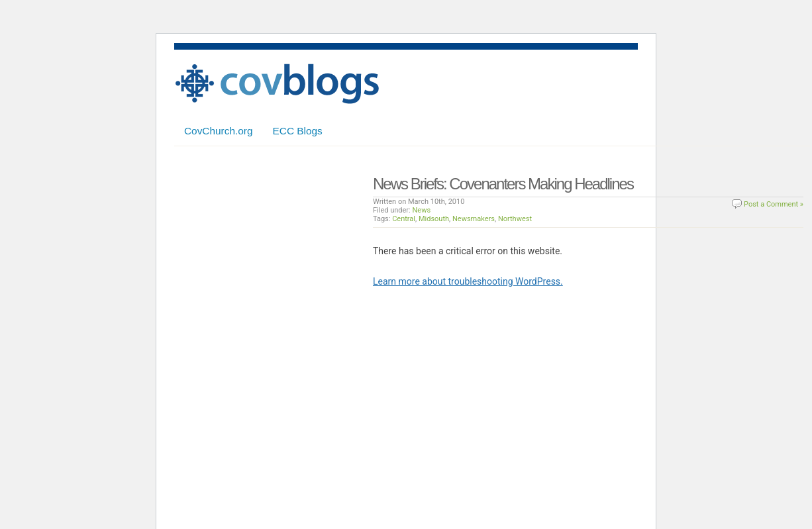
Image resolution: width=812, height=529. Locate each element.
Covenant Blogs (277, 84)
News (422, 210)
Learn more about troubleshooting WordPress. (468, 281)
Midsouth (434, 219)
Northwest (515, 219)
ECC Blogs (298, 131)
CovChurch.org (219, 131)
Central (404, 219)
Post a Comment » (774, 204)
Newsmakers (474, 219)
